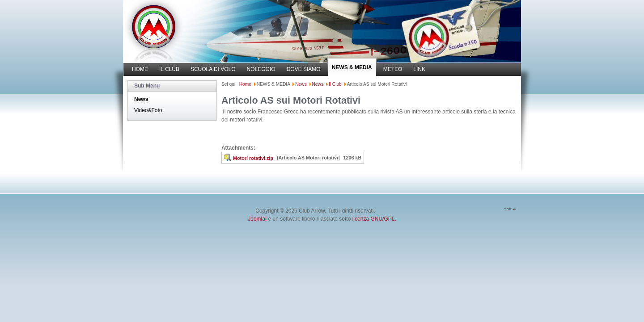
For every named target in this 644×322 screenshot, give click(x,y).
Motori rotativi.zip (253, 158)
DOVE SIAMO (304, 69)
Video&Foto (148, 110)
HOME (140, 69)
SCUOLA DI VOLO (213, 69)
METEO (393, 69)
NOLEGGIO (261, 69)
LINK (419, 69)
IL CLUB (169, 69)
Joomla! (257, 219)
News (141, 99)
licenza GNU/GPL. (374, 219)
